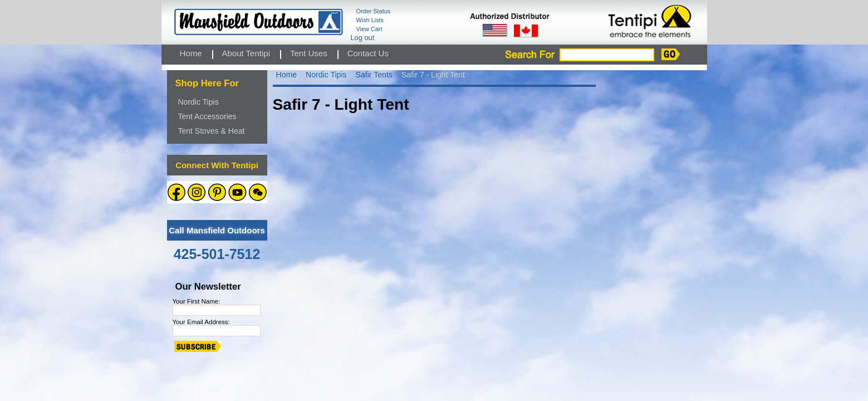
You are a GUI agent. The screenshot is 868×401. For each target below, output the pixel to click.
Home (287, 75)
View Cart (369, 29)
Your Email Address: (201, 322)
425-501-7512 (217, 254)
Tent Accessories (207, 116)
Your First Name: (197, 301)
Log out (363, 38)
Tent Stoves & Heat (212, 131)
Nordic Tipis (198, 102)
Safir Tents (374, 75)
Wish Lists (370, 20)
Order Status (374, 11)
